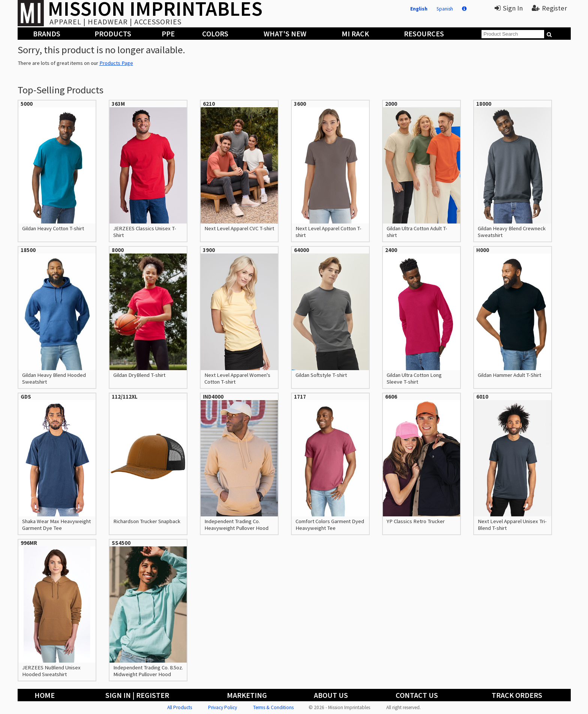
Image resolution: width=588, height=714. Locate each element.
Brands (47, 34)
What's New (285, 34)
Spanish (445, 9)
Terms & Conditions (273, 707)
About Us (331, 695)
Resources (424, 34)
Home (45, 695)
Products (113, 34)
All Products (180, 707)
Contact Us (417, 695)
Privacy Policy (223, 707)
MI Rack (355, 34)
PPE (168, 34)
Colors (215, 34)
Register (549, 8)
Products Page (116, 63)
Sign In (509, 8)
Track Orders (517, 695)
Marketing (247, 695)
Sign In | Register (137, 695)
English (419, 9)
